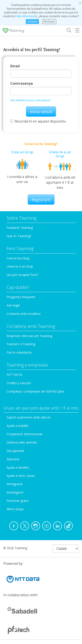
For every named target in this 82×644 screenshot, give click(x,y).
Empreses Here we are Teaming (29, 336)
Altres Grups (15, 509)
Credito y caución (19, 383)
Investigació (15, 492)
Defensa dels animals (22, 442)
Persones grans (18, 501)
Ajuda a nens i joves (21, 476)
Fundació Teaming (20, 228)
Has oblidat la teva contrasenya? (30, 100)
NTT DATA (14, 375)
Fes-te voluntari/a (19, 352)
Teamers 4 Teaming (21, 344)
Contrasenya (22, 83)
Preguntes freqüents (21, 297)
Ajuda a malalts (17, 426)
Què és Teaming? (19, 236)
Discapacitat (15, 451)
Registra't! (41, 200)
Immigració (15, 484)
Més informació (26, 16)
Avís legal (13, 305)
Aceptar (32, 21)
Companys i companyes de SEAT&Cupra (35, 391)
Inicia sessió (41, 112)
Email (15, 66)
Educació (13, 459)
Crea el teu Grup (18, 258)
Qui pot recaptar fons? (22, 275)
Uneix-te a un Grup (60, 154)
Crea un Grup (22, 152)
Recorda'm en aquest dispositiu (38, 121)
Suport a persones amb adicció (29, 417)
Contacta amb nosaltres (24, 314)
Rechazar (49, 21)
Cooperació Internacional (24, 434)
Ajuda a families (18, 467)
